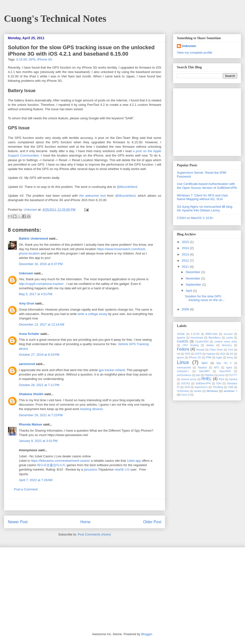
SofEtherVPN (203, 383)
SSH (219, 383)
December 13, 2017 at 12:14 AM (42, 324)
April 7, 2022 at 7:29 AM (36, 480)
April (189, 291)
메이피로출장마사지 (51, 465)
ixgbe (219, 358)
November (194, 278)
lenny (230, 358)
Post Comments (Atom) (94, 534)
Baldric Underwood (33, 238)
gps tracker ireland (112, 370)
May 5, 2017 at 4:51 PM (36, 294)
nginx (229, 368)
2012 (186, 261)
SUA (187, 387)
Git (178, 354)
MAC (205, 363)
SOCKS (185, 383)
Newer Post (18, 522)
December (194, 272)
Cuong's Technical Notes (55, 18)
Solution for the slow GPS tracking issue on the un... (205, 298)
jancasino (91, 469)
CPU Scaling (190, 345)
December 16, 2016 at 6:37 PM (41, 264)
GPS (32, 59)
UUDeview (183, 391)
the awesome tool (92, 196)
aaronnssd (27, 364)
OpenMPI (204, 371)
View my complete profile (195, 53)
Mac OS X (224, 363)
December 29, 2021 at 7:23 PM (41, 415)
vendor (198, 391)
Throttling (218, 387)
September (194, 285)
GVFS (198, 354)
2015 (186, 242)
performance (184, 375)
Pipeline (209, 375)
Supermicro (201, 387)
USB (230, 387)
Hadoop (211, 354)
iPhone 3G (45, 59)
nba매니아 (122, 469)
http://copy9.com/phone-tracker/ (41, 284)
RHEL (207, 379)
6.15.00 (22, 59)
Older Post (152, 522)
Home (86, 522)
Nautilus (202, 368)
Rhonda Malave (31, 424)
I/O (232, 354)
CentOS (183, 341)
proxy (221, 375)
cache (230, 338)
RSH (221, 379)
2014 (186, 248)
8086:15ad (212, 334)
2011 (186, 267)
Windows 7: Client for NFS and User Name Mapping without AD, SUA (202, 197)
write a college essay (92, 314)
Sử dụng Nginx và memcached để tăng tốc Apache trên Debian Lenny (205, 209)
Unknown (31, 210)
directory (227, 345)
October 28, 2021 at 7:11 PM (39, 385)
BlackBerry (215, 338)
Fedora (183, 349)
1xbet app (134, 461)
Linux (183, 362)
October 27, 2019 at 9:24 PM (39, 355)
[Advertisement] (85, 505)
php (198, 375)
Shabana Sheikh (31, 394)
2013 (186, 254)
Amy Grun (27, 303)
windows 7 (230, 391)
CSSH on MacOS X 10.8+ (195, 218)
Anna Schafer (29, 334)
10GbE (181, 334)
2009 (186, 309)
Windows (212, 391)
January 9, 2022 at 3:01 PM (38, 441)
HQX (223, 354)
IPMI (209, 358)
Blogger (147, 634)
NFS (216, 368)
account (228, 334)
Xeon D (186, 395)
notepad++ (183, 371)
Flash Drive (216, 350)
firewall (200, 350)
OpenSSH (225, 371)
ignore (180, 358)
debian (210, 345)
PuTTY (233, 375)
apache (181, 338)
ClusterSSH (202, 342)
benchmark (197, 338)
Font (230, 350)
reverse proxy (189, 379)
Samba (233, 379)
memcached (184, 368)
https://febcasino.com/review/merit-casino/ (60, 461)
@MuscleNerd (127, 187)
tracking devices (92, 409)
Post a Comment (26, 489)
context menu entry (226, 342)
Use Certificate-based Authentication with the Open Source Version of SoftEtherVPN (207, 186)
